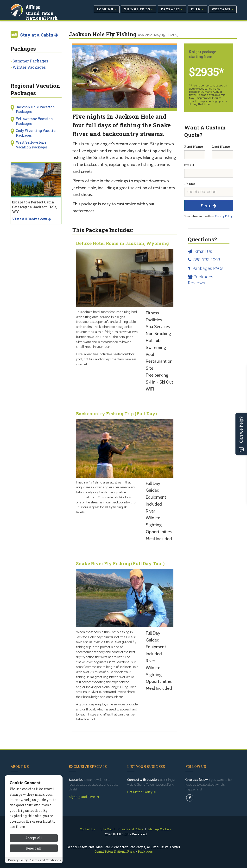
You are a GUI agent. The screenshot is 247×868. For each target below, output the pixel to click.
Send (209, 206)
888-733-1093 (204, 260)
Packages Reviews (201, 280)
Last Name (221, 147)
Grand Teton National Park (51, 15)
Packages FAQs (206, 268)
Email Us (200, 251)
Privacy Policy (224, 216)
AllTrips (33, 7)
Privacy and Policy (130, 829)
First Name (194, 147)
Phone (190, 184)
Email (189, 165)
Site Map (106, 829)
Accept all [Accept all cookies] (34, 844)
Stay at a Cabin (39, 35)
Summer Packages (30, 61)
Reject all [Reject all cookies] (34, 854)
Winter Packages (29, 67)
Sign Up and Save (84, 797)
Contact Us (87, 829)
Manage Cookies (160, 829)
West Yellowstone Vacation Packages (32, 145)
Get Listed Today (142, 792)
